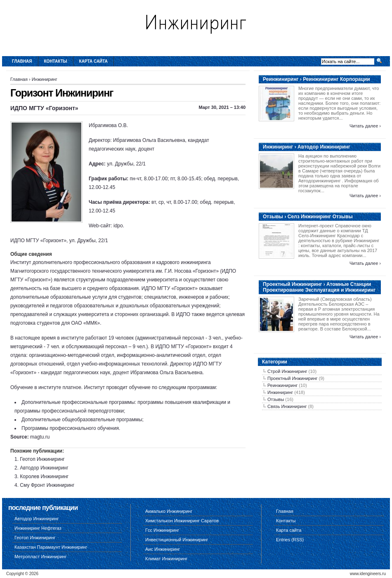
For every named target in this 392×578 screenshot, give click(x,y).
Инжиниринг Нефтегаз (38, 528)
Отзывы (276, 399)
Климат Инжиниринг (166, 559)
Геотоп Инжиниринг (42, 459)
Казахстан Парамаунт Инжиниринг (51, 547)
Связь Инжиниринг (287, 406)
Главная (22, 61)
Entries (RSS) (290, 540)
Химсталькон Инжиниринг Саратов (182, 521)
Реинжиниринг (282, 385)
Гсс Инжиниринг (162, 530)
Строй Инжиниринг (287, 371)
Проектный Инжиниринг (292, 378)
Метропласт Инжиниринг (40, 557)
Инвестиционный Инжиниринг (177, 540)
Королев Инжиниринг (44, 477)
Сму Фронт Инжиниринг (47, 485)
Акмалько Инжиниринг (169, 511)
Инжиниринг (45, 79)
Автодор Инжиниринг (44, 468)
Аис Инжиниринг (163, 549)
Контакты (56, 61)
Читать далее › (365, 126)
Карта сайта (93, 61)
